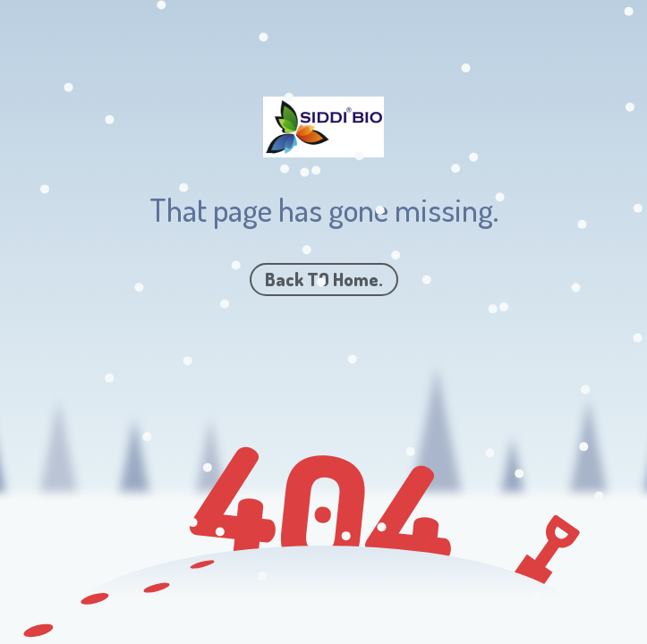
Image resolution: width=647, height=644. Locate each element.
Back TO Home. (324, 279)
